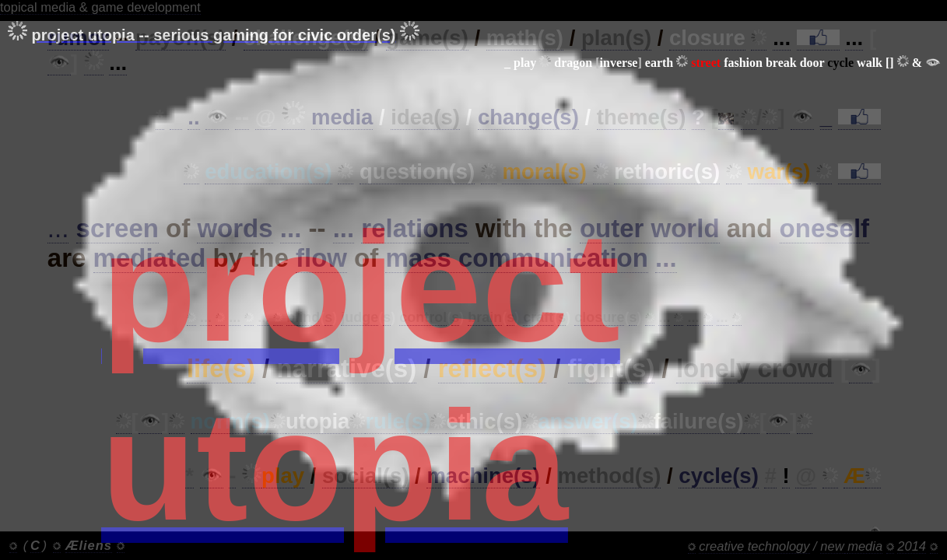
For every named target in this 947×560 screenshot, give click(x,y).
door (812, 63)
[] (890, 63)
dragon (573, 63)
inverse (619, 63)
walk (870, 63)
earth (659, 63)
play (525, 63)
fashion (743, 63)
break (781, 63)
